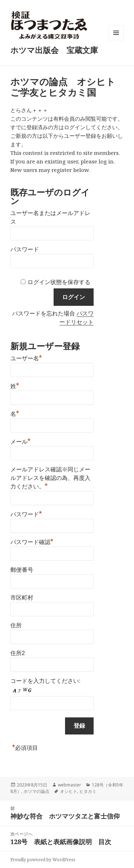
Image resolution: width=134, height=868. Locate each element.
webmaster (70, 785)
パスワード (25, 249)
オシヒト (69, 791)
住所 (16, 625)
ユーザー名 (26, 357)
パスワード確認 (32, 541)
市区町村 (22, 598)
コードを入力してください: (45, 681)
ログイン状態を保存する (59, 282)
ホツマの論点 (36, 791)
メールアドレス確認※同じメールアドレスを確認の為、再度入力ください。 (50, 478)
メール (21, 441)
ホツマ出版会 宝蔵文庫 (54, 50)
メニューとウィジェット (116, 40)
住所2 (18, 653)
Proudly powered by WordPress (43, 860)
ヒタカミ (88, 791)
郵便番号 (22, 570)
